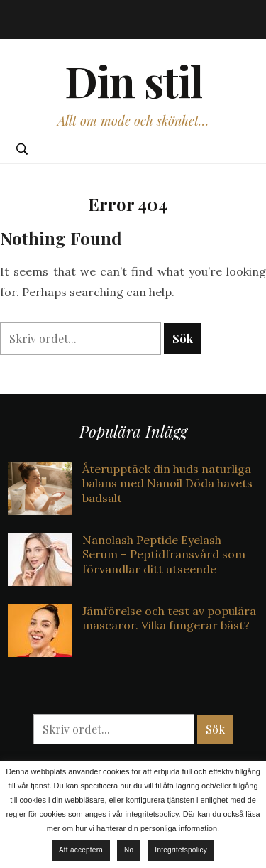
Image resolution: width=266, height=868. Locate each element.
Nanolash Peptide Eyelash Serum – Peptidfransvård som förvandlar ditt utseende (164, 555)
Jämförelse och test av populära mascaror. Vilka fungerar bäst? (169, 618)
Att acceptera (81, 850)
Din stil (133, 80)
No (129, 850)
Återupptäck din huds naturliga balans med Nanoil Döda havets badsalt (167, 484)
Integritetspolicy (181, 850)
